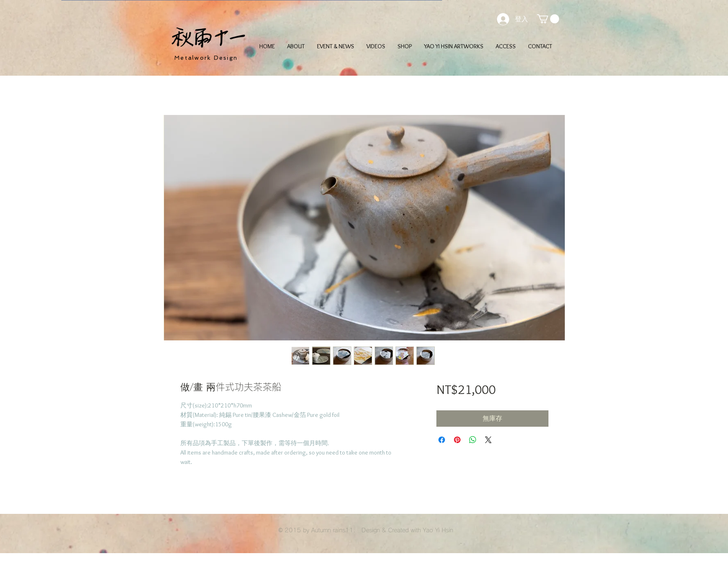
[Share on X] (488, 440)
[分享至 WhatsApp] (473, 440)
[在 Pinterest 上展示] (457, 440)
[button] (548, 19)
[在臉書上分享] (442, 440)
